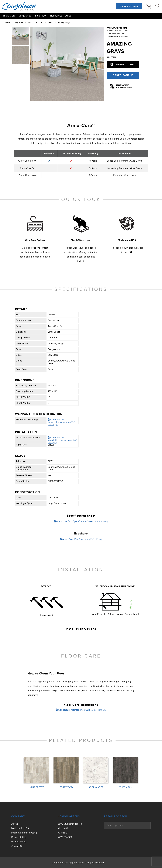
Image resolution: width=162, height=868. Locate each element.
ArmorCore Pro (47, 22)
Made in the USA (20, 828)
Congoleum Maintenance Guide (81, 710)
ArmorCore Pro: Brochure (81, 539)
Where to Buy (129, 6)
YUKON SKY (126, 787)
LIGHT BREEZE (36, 787)
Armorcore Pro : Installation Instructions (62, 440)
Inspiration (41, 16)
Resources (56, 16)
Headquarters (69, 816)
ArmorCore (32, 22)
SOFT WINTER (96, 787)
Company (18, 816)
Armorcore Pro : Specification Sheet (81, 521)
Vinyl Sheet (25, 16)
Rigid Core (9, 16)
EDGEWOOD (66, 787)
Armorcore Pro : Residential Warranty (61, 422)
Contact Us (17, 846)
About (69, 16)
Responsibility (19, 837)
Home (7, 22)
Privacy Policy (19, 842)
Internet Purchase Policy (24, 833)
